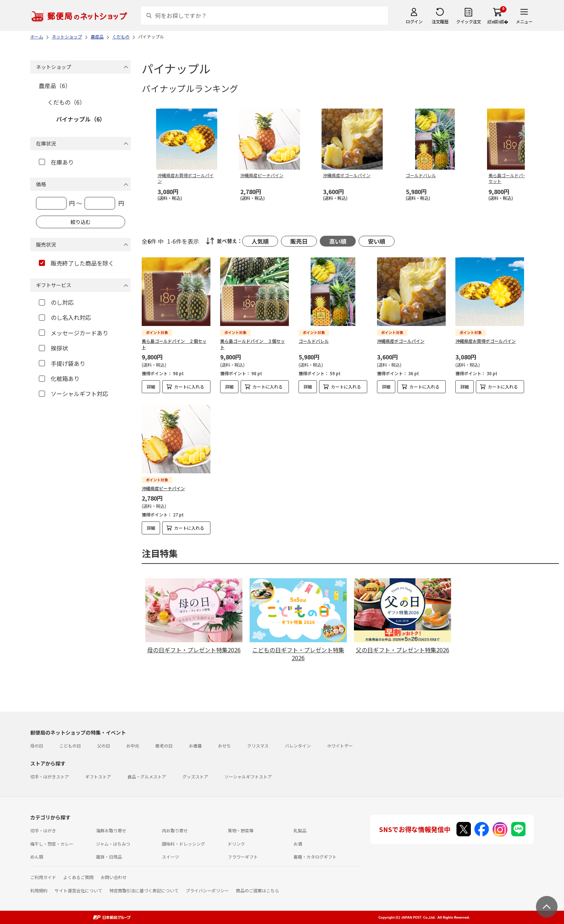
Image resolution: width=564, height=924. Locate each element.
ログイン (414, 21)
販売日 (299, 241)
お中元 (133, 746)
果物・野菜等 (241, 830)
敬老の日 (164, 746)
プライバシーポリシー (207, 890)
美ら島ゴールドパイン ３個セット (253, 344)
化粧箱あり (59, 378)
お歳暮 (195, 746)
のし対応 (56, 302)
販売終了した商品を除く (76, 263)
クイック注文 (469, 21)
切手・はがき (43, 830)
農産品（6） (55, 86)
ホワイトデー (340, 746)
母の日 (37, 746)
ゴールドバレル (314, 341)
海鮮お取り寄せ (111, 830)
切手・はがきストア (50, 776)
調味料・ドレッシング (183, 844)
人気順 (260, 241)
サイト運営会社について (78, 890)
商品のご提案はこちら (258, 890)
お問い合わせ (114, 877)
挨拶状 (53, 348)
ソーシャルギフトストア (248, 776)
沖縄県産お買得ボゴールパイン (486, 341)
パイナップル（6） (81, 119)
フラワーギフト (243, 857)
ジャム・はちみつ (113, 844)
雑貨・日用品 (109, 857)
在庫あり (56, 162)
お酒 (298, 844)
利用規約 (39, 890)
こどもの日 (70, 746)
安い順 (377, 241)
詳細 (151, 387)
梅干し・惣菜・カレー (52, 844)
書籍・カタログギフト (315, 857)
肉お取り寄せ (175, 830)
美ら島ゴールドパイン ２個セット (174, 344)
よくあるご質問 (78, 877)
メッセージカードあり (74, 333)
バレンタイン (298, 746)
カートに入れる (189, 387)
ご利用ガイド (43, 877)
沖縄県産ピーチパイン (163, 488)
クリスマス (258, 746)
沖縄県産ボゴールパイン (401, 341)
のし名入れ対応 (65, 317)
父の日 (104, 746)
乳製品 (300, 830)
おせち (224, 746)
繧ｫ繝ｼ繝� (498, 21)
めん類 (37, 857)
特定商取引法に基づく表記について (144, 890)
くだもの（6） (66, 102)
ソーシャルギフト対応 (74, 394)
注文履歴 (440, 21)
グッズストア (195, 776)
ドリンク (236, 844)
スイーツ (170, 857)
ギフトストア (98, 776)
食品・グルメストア (147, 776)
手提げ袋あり (62, 363)
